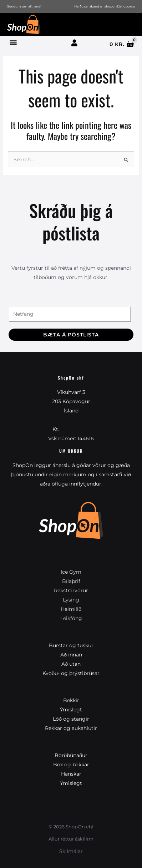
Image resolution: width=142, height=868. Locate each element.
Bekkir (71, 700)
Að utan (71, 664)
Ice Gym (71, 572)
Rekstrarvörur (71, 590)
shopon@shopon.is (71, 420)
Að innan (71, 655)
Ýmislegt (71, 710)
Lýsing (71, 600)
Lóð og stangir (71, 719)
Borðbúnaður (71, 755)
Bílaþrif (71, 581)
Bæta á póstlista (71, 335)
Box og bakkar (71, 765)
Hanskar (71, 774)
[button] (13, 42)
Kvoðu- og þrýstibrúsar (71, 673)
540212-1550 (75, 429)
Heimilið (71, 609)
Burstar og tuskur (71, 645)
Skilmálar (71, 851)
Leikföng (71, 618)
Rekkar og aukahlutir (71, 728)
